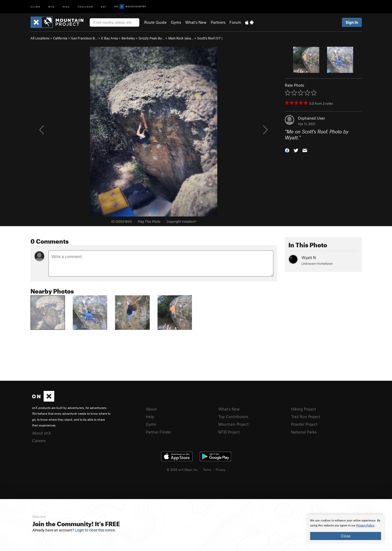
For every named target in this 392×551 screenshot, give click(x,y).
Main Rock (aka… (181, 38)
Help (150, 417)
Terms (207, 470)
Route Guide (155, 22)
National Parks (304, 432)
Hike (66, 6)
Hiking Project (303, 409)
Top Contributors (233, 417)
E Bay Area (110, 38)
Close (346, 536)
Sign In (352, 22)
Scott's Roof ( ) (210, 38)
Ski (104, 6)
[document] (346, 529)
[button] (287, 150)
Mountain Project (233, 424)
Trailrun (85, 6)
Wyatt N (309, 257)
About (151, 409)
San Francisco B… (84, 38)
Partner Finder (158, 432)
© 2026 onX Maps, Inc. (183, 470)
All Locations (40, 38)
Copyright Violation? (181, 221)
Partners (218, 22)
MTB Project (229, 432)
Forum (235, 22)
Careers (39, 441)
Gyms (176, 22)
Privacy (221, 470)
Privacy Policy (365, 526)
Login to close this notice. (95, 530)
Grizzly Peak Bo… (152, 38)
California (60, 38)
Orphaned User (311, 118)
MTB (52, 6)
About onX (41, 433)
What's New (196, 22)
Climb (35, 6)
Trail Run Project (306, 417)
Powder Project (304, 424)
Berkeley (128, 38)
